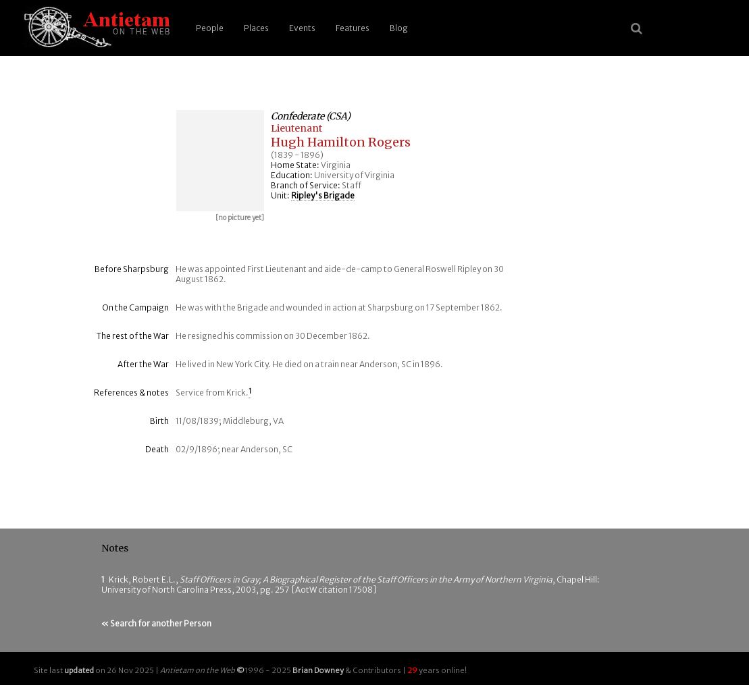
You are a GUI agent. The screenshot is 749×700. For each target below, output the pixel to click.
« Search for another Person (156, 623)
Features (353, 28)
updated (79, 670)
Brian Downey (318, 670)
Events (302, 28)
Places (256, 28)
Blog (399, 28)
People (210, 28)
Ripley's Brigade (323, 195)
